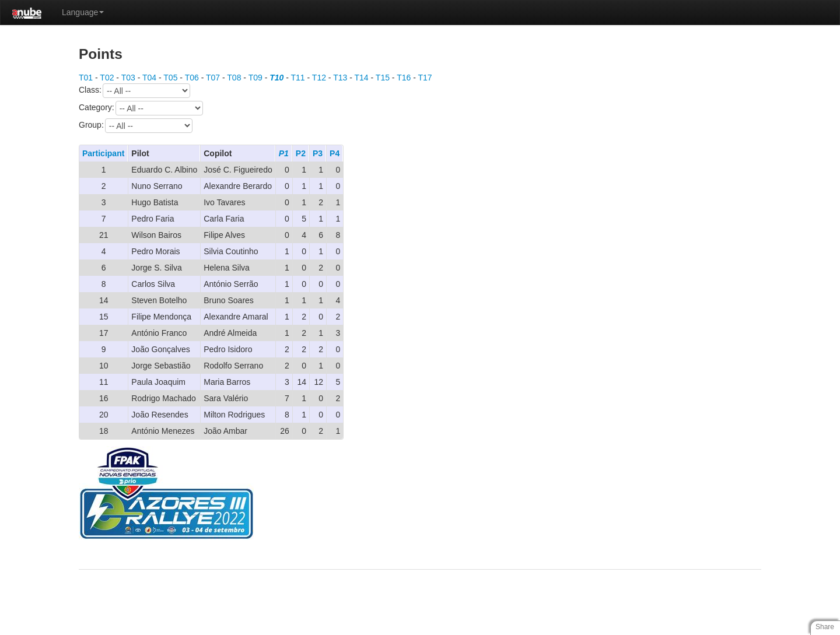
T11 (298, 78)
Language (83, 12)
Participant (103, 153)
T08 (234, 78)
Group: (136, 126)
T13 (340, 78)
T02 (107, 78)
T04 (149, 78)
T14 (362, 78)
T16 (404, 78)
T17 (425, 78)
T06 (192, 78)
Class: (134, 91)
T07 (213, 78)
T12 (319, 78)
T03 (128, 78)
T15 (383, 78)
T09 (256, 78)
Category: (141, 108)
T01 (86, 78)
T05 (170, 78)
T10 (276, 78)
